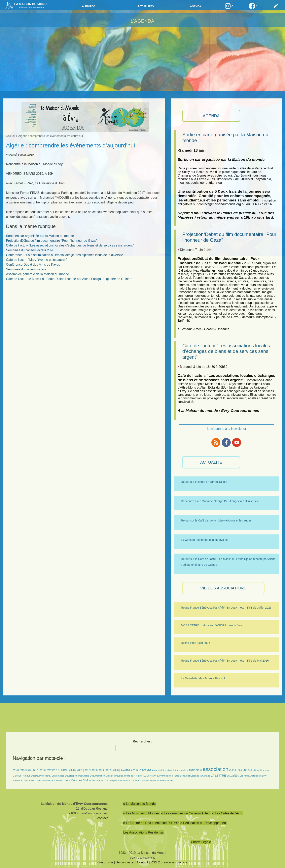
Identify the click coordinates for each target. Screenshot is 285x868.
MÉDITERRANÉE (46, 781)
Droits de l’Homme (133, 776)
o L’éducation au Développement (204, 823)
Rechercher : (143, 741)
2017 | (50, 770)
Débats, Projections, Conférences (48, 776)
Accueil (11, 136)
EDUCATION (150, 776)
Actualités (146, 6)
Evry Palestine (164, 776)
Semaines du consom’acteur (26, 269)
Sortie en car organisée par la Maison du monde (40, 236)
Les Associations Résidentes (144, 832)
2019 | (65, 770)
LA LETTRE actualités (225, 776)
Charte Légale (201, 842)
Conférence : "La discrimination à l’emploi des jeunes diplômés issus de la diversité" (65, 255)
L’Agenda (142, 21)
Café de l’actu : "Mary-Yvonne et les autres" (37, 260)
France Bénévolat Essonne (186, 776)
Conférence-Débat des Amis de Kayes (33, 265)
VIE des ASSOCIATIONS (223, 588)
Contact (142, 862)
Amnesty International (163, 770)
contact (103, 818)
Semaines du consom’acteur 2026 (30, 250)
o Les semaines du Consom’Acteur (186, 813)
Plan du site (105, 862)
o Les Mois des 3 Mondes (141, 813)
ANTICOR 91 (196, 770)
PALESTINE (103, 781)
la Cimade (205, 776)
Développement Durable (77, 776)
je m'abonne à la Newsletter (227, 429)
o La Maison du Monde (140, 804)
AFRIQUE (136, 770)
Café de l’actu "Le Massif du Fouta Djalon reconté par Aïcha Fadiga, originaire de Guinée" (69, 279)
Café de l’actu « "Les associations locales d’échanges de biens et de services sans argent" (226, 351)
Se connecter (125, 862)
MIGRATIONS (63, 781)
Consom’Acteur (21, 776)
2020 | (72, 770)
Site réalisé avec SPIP (176, 863)
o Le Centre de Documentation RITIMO (151, 823)
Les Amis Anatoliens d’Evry (253, 776)
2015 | (36, 770)
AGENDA (211, 116)
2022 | (88, 770)
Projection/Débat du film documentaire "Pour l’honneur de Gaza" (51, 241)
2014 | (30, 770)
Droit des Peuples (115, 776)
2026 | (116, 770)
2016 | (43, 770)
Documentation (97, 776)
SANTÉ (145, 781)
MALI (34, 781)
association (216, 769)
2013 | (23, 770)
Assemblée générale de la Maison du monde (37, 274)
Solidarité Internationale (161, 781)
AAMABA (126, 770)
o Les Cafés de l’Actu (227, 813)
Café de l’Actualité (238, 770)
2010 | (16, 770)
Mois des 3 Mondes (83, 780)
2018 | (57, 770)
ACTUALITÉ (211, 462)
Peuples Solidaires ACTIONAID (125, 781)
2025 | (109, 770)
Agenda (196, 6)
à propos (89, 6)
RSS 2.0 (157, 862)
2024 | (102, 770)
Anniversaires (181, 770)
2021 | (80, 770)
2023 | (95, 770)
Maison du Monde (22, 781)
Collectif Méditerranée (259, 770)
